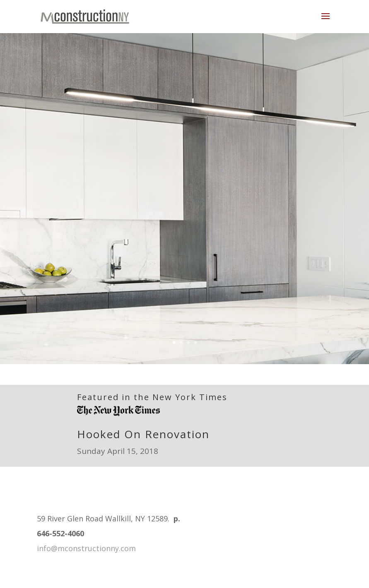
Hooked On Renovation (143, 434)
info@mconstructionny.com (86, 548)
